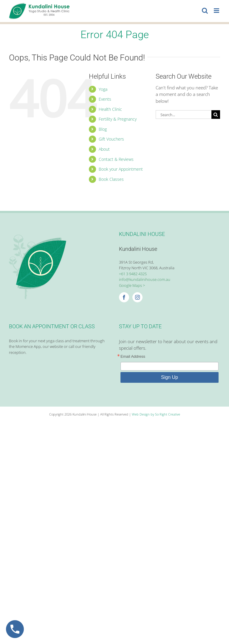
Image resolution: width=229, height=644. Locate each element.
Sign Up (170, 377)
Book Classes (111, 179)
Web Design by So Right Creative (156, 414)
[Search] (216, 115)
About (104, 149)
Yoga (103, 89)
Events (105, 99)
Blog (103, 129)
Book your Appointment (121, 169)
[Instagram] (137, 297)
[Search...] (184, 115)
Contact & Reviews (116, 159)
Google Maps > (132, 285)
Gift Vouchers (111, 139)
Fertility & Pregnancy (118, 119)
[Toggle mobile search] (205, 11)
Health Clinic (110, 109)
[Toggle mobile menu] (217, 11)
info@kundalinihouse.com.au (145, 279)
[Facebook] (124, 297)
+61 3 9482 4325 (133, 274)
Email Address (133, 356)
